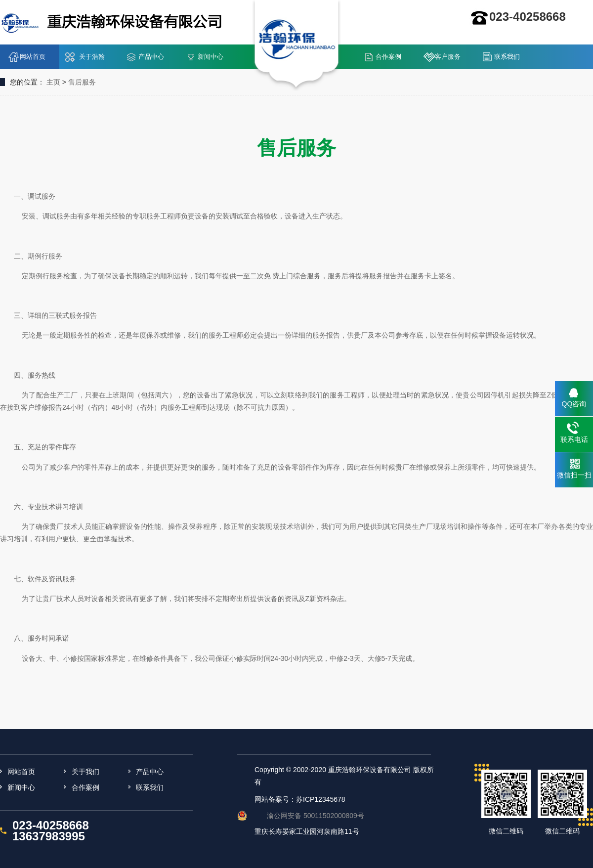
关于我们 (85, 772)
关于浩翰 (92, 57)
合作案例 (388, 57)
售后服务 (82, 82)
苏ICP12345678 (321, 799)
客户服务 (448, 57)
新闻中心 (211, 57)
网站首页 (33, 57)
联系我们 (507, 57)
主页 (53, 82)
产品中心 (151, 57)
